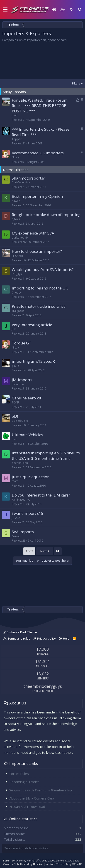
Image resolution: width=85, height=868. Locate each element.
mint (15, 439)
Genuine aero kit (27, 398)
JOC (14, 329)
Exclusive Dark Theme (20, 632)
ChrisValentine (21, 182)
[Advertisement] (42, 60)
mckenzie (18, 384)
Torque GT (22, 343)
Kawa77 (17, 201)
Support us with (41, 790)
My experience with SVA (33, 233)
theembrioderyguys (43, 686)
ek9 (15, 416)
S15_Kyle (17, 274)
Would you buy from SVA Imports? (43, 270)
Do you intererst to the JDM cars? (41, 495)
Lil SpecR (17, 256)
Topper (17, 139)
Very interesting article (32, 325)
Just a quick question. (31, 477)
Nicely (16, 157)
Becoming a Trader (24, 782)
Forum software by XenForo (36, 860)
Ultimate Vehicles (27, 435)
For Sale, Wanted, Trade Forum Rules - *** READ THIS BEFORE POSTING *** (40, 106)
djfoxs (16, 219)
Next (45, 551)
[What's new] (71, 10)
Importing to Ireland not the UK (40, 288)
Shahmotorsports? (28, 178)
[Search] (80, 10)
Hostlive (38, 864)
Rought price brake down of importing (46, 215)
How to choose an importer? (37, 251)
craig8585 (18, 311)
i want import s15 (28, 513)
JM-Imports (22, 380)
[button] (5, 10)
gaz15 (16, 366)
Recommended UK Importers (38, 153)
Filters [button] (76, 83)
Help (66, 638)
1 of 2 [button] (29, 551)
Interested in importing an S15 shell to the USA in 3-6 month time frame (46, 456)
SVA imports (23, 532)
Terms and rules (19, 638)
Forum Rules (19, 774)
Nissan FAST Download (27, 806)
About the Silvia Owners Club (32, 798)
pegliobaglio (20, 421)
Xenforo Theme (64, 864)
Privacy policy (46, 638)
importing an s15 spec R (33, 361)
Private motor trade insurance (39, 306)
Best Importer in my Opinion (37, 196)
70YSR (16, 402)
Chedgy (17, 293)
